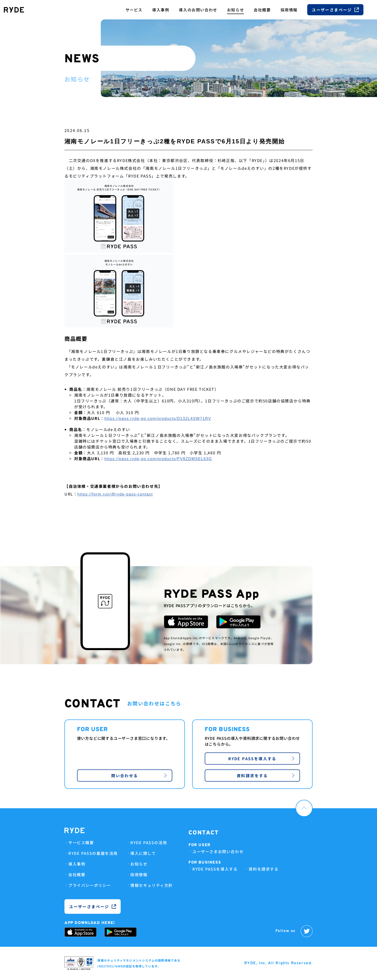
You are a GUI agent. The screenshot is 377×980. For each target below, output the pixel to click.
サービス (134, 10)
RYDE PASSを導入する (261, 759)
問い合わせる (139, 776)
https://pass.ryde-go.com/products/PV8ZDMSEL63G (158, 459)
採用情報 (289, 10)
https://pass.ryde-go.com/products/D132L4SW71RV (158, 419)
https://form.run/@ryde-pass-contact (115, 494)
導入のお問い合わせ (198, 10)
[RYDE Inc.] (14, 10)
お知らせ (236, 10)
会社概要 (262, 10)
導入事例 (161, 10)
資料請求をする (266, 776)
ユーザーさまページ (335, 10)
